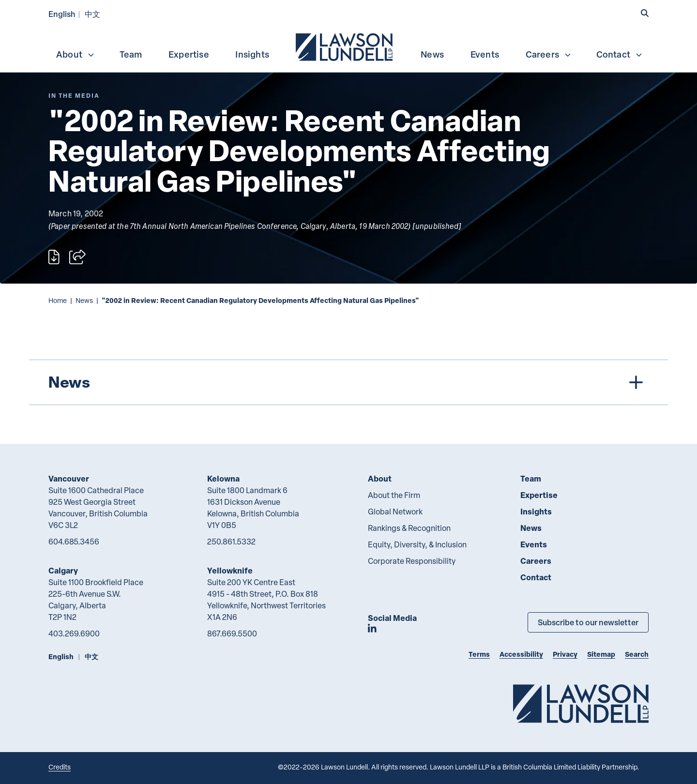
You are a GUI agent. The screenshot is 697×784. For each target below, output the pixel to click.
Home (58, 300)
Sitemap (601, 654)
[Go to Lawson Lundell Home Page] (581, 703)
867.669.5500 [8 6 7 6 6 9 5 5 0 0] (232, 633)
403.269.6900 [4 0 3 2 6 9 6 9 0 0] (74, 633)
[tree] (348, 382)
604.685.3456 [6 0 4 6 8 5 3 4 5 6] (74, 542)
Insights (252, 54)
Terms (479, 654)
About (76, 54)
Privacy (565, 654)
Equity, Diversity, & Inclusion (417, 544)
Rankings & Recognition (409, 528)
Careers (549, 54)
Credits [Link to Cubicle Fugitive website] (60, 767)
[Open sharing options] (77, 257)
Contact (620, 54)
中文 (92, 14)
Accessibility (521, 654)
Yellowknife (230, 570)
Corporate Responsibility (412, 561)
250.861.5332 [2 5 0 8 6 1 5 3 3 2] (231, 542)
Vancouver (69, 478)
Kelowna (223, 478)
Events (485, 54)
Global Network (395, 512)
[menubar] (348, 46)
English (62, 14)
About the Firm (394, 495)
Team (131, 54)
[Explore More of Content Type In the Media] (74, 96)
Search (637, 654)
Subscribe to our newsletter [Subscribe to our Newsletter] (588, 622)
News (432, 54)
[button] (645, 13)
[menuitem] (345, 46)
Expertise (189, 54)
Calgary (63, 570)
